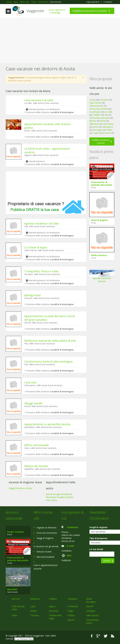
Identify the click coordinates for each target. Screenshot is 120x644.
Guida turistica (99, 255)
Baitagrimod (32, 295)
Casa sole (30, 382)
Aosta (92, 100)
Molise (34, 611)
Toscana (34, 615)
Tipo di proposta (99, 538)
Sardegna (91, 611)
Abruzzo (16, 599)
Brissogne (97, 130)
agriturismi (60, 10)
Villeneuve (94, 124)
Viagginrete (35, 11)
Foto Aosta (51, 500)
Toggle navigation (8, 11)
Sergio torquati (15, 532)
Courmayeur (95, 112)
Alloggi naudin (34, 403)
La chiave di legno (36, 247)
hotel (51, 10)
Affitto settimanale (37, 445)
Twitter (106, 636)
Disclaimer (67, 538)
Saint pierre (108, 124)
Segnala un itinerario (46, 528)
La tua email (97, 549)
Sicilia (14, 615)
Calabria (53, 599)
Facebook (92, 636)
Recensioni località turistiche (60, 497)
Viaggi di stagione (45, 538)
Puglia (70, 611)
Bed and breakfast (46, 557)
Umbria (71, 615)
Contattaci (108, 2)
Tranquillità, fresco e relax (41, 271)
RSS (113, 636)
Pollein (109, 130)
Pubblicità (66, 560)
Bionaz (93, 121)
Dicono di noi (68, 541)
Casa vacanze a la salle (39, 100)
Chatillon (97, 115)
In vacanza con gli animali (46, 546)
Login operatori (93, 2)
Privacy (65, 532)
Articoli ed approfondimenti (59, 494)
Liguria (52, 606)
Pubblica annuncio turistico (90, 11)
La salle (109, 112)
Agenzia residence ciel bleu (42, 223)
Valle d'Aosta (92, 615)
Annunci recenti (44, 552)
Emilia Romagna (91, 600)
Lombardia (73, 606)
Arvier (95, 127)
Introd (103, 121)
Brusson (107, 133)
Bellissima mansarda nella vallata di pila (50, 341)
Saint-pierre (107, 127)
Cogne (96, 133)
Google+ (98, 636)
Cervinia (104, 100)
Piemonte (54, 611)
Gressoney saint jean (100, 118)
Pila (106, 115)
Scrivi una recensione (47, 533)
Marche (90, 606)
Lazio (33, 606)
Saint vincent (96, 103)
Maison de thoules (36, 466)
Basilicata (35, 599)
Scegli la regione (99, 527)
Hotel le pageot (99, 220)
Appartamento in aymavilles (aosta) (47, 424)
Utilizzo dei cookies (71, 535)
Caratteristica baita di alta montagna (48, 361)
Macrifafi (12, 589)
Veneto (71, 620)
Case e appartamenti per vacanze (46, 567)
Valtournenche (96, 106)
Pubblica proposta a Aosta (101, 141)
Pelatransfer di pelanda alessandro (102, 184)
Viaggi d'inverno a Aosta (20, 488)
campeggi (55, 13)
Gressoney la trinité (99, 109)
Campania (72, 599)
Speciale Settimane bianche (102, 277)
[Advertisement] (60, 40)
